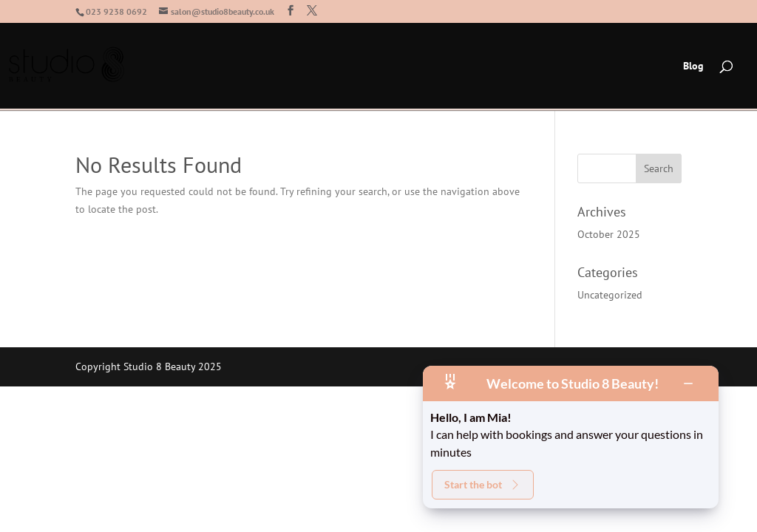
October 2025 (609, 234)
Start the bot (483, 484)
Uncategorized (610, 295)
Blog (693, 66)
